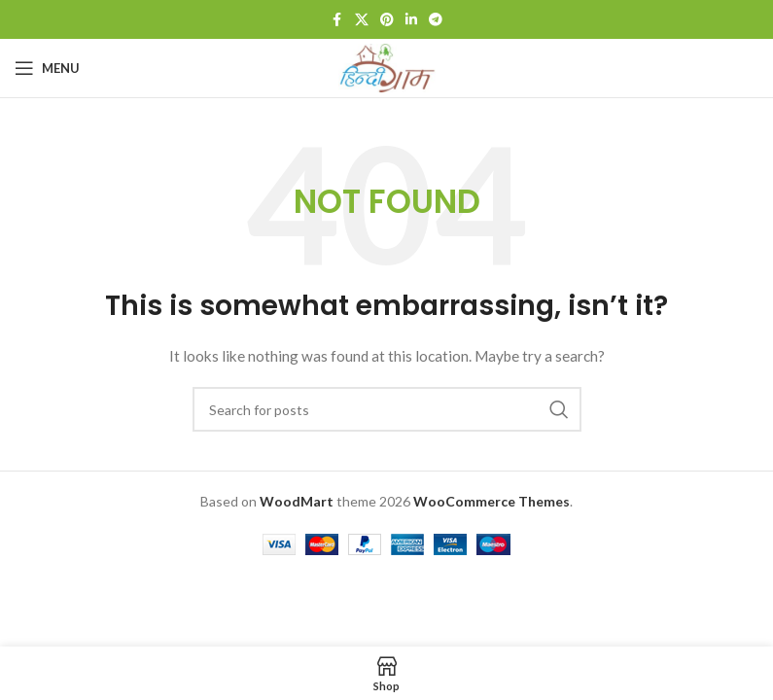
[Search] (387, 409)
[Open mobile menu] (47, 68)
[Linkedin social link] (411, 20)
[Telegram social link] (436, 20)
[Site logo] (387, 67)
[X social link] (362, 20)
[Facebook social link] (337, 20)
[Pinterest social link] (387, 20)
